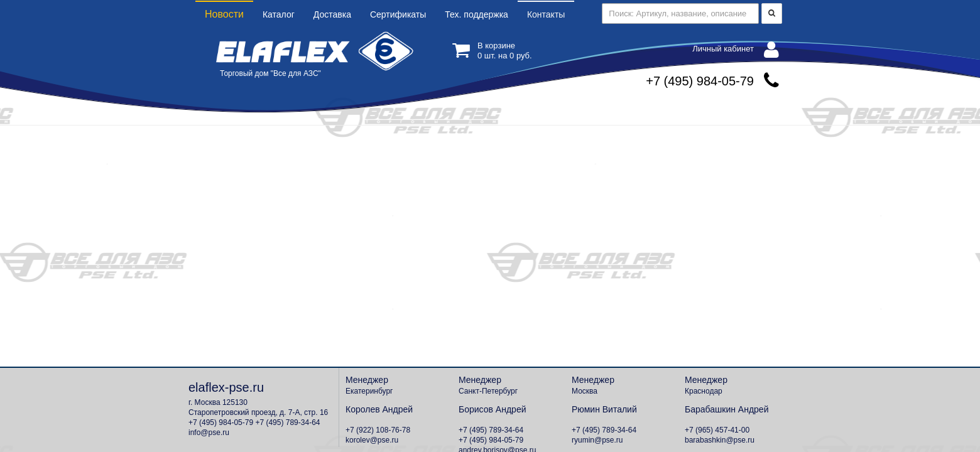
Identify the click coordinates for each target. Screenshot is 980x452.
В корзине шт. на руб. (492, 50)
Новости (224, 14)
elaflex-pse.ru (226, 387)
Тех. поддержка (476, 14)
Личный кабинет (736, 50)
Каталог (279, 14)
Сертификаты (398, 14)
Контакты (546, 14)
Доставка (332, 14)
